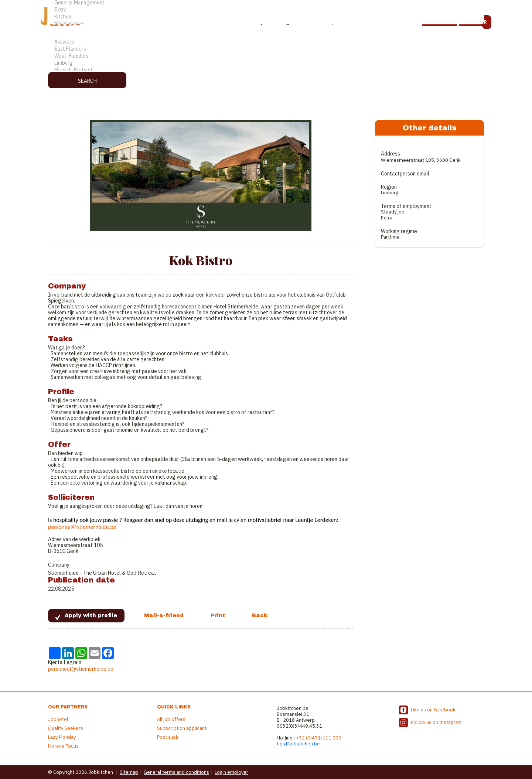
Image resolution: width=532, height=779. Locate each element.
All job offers (171, 719)
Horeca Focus (63, 746)
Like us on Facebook (433, 710)
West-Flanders (266, 56)
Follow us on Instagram (436, 722)
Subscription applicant (182, 728)
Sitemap (129, 772)
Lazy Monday (62, 737)
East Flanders (266, 49)
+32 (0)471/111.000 (319, 738)
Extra (266, 10)
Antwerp (266, 42)
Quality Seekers (66, 728)
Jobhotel (58, 719)
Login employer (231, 772)
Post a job (168, 737)
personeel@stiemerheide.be (82, 527)
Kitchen (266, 17)
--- (266, 35)
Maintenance (266, 24)
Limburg (266, 63)
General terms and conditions (176, 772)
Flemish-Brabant (266, 70)
